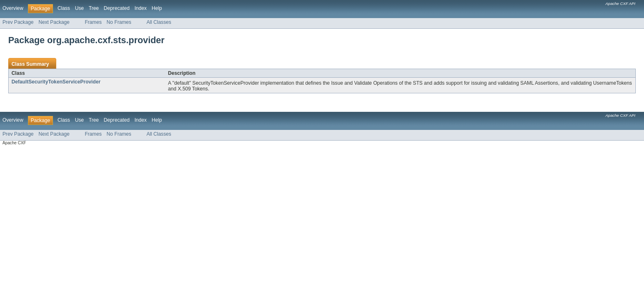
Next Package (54, 22)
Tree (94, 8)
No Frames (119, 22)
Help (157, 8)
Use (79, 8)
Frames (93, 22)
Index (140, 8)
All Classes (159, 22)
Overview (13, 8)
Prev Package (18, 22)
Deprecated (117, 8)
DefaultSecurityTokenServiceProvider (56, 82)
